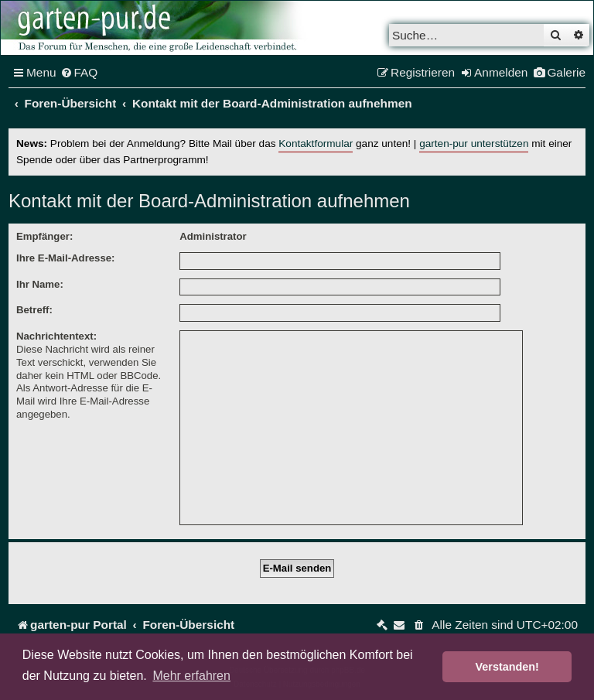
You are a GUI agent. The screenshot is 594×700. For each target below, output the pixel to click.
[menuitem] (79, 73)
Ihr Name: (40, 284)
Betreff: (34, 310)
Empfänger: (44, 236)
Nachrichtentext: (56, 336)
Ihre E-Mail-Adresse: (66, 258)
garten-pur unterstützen (474, 143)
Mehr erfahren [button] (191, 676)
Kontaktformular (316, 143)
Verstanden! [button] (507, 667)
